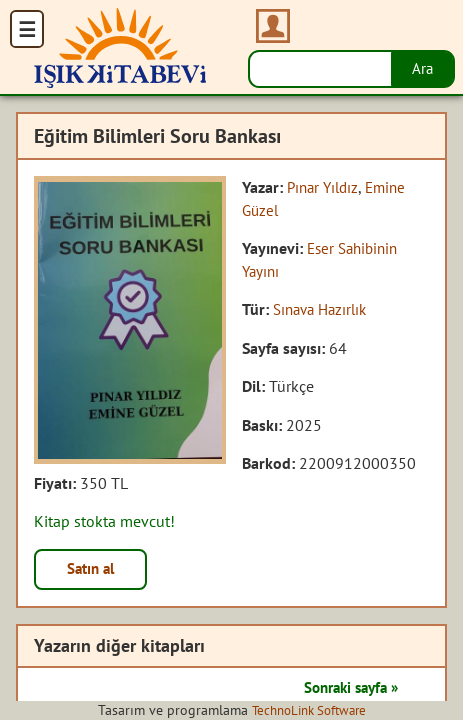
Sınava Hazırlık (324, 309)
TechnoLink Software (309, 710)
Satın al (94, 570)
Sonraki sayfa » (345, 689)
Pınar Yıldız (325, 187)
